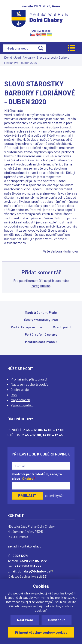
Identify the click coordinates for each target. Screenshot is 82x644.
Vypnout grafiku (22, 405)
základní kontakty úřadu (24, 546)
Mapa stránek (20, 400)
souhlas (59, 593)
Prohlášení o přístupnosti (29, 379)
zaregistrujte (41, 286)
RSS (14, 395)
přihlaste (55, 280)
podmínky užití (55, 495)
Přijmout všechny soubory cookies (41, 632)
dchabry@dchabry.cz (35, 571)
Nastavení (25, 620)
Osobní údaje (20, 389)
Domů (8, 57)
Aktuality (29, 57)
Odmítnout (57, 620)
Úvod (17, 57)
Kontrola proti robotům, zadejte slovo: (37, 476)
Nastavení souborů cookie (30, 384)
